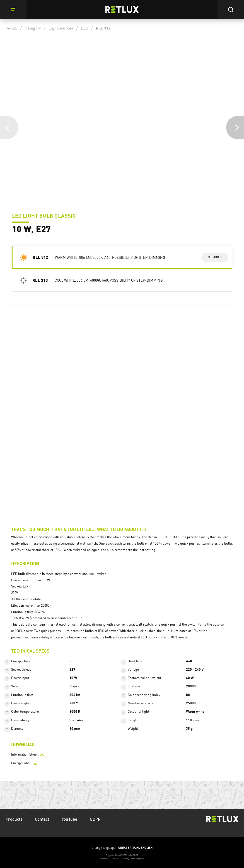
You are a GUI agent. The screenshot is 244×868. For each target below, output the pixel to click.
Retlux (11, 28)
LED (84, 28)
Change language (122, 848)
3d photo (215, 257)
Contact (42, 819)
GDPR (95, 819)
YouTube (69, 819)
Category (33, 28)
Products (14, 819)
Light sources (61, 28)
